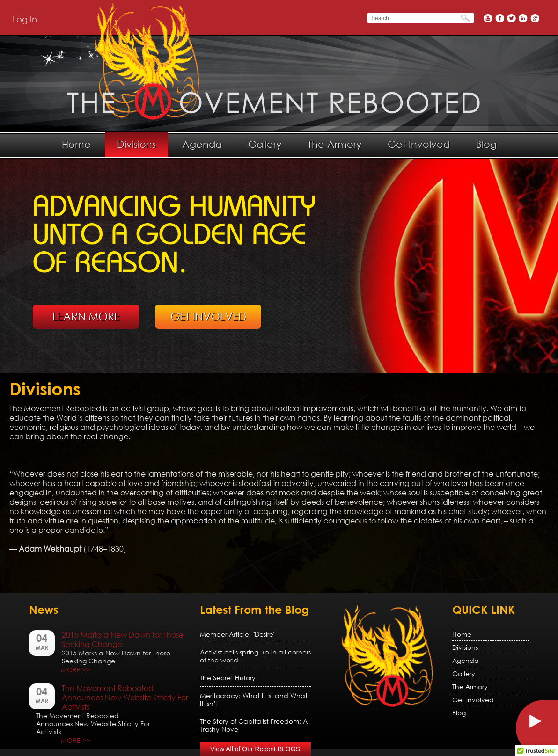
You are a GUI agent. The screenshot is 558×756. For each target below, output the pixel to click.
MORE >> (75, 670)
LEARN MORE (86, 316)
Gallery (265, 144)
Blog (486, 144)
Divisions (136, 144)
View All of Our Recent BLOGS (255, 749)
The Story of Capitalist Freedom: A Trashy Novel (254, 725)
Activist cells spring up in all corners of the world (255, 656)
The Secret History (228, 678)
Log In (25, 19)
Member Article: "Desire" (238, 634)
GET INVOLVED (208, 316)
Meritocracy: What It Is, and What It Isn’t (254, 699)
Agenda (202, 144)
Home (76, 144)
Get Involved (419, 144)
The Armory (334, 144)
